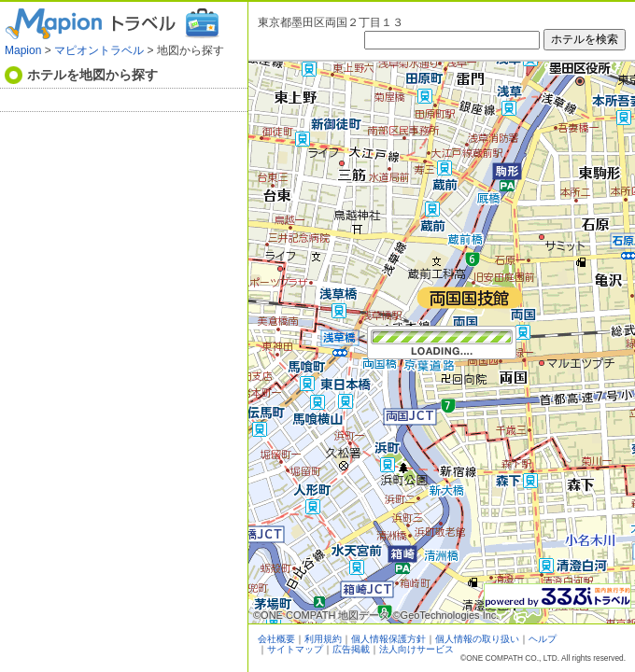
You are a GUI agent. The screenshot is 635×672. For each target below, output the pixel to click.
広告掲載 (351, 649)
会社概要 (276, 639)
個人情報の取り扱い (477, 639)
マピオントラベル (99, 50)
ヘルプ (543, 639)
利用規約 (323, 639)
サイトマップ (295, 649)
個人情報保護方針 (388, 639)
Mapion (23, 50)
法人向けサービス (416, 649)
